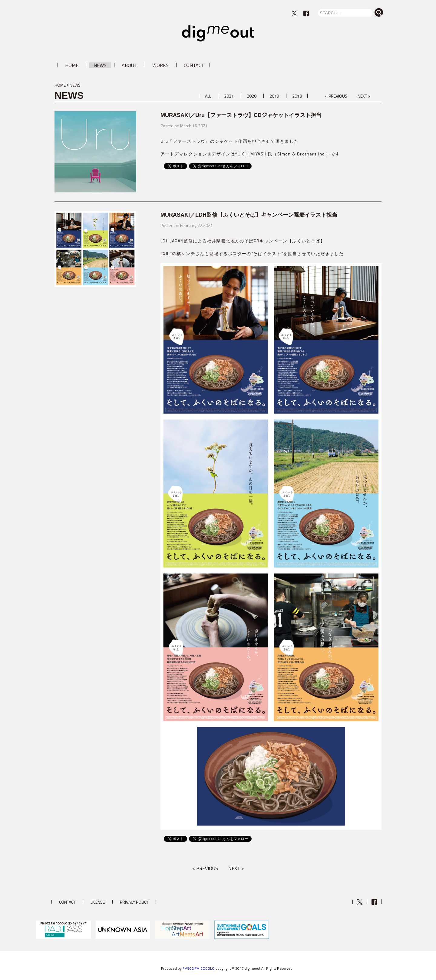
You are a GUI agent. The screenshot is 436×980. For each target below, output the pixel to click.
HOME (72, 65)
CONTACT (194, 65)
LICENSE (98, 902)
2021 (229, 96)
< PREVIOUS (336, 96)
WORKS (160, 65)
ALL (208, 96)
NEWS (100, 65)
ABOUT (129, 65)
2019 (274, 96)
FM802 (188, 968)
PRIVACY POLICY (134, 902)
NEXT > (364, 96)
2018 (297, 96)
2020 (252, 96)
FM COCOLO (205, 968)
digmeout (218, 33)
